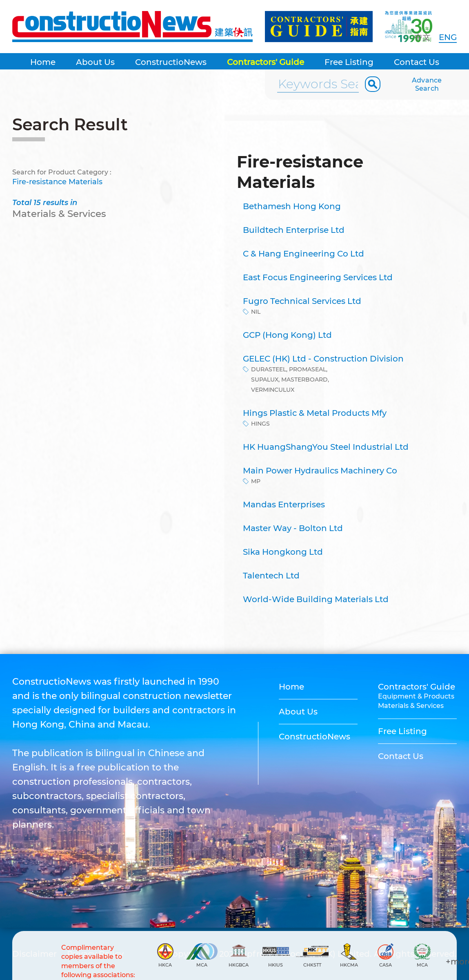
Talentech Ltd (271, 576)
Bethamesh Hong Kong (292, 206)
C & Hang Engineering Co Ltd (303, 254)
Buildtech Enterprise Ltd (294, 230)
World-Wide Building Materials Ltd (316, 599)
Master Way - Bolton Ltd (293, 528)
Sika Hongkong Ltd (283, 552)
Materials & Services (411, 706)
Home (43, 62)
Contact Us (417, 62)
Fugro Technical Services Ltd (302, 301)
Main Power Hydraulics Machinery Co (320, 471)
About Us (95, 62)
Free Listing (349, 62)
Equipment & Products (416, 696)
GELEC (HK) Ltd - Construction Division (323, 359)
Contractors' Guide (266, 62)
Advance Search (427, 84)
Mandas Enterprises (284, 505)
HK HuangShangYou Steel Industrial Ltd (326, 447)
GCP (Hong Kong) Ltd (287, 335)
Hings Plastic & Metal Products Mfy (315, 413)
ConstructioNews (171, 62)
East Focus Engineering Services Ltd (318, 277)
